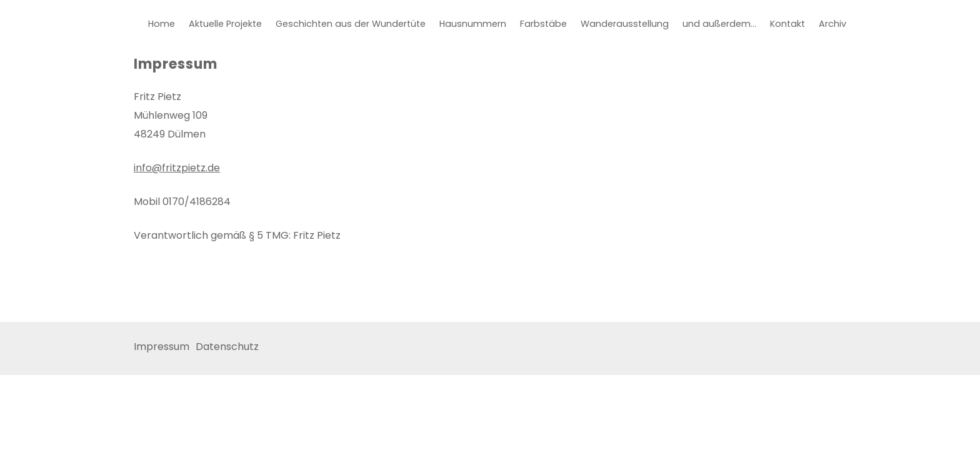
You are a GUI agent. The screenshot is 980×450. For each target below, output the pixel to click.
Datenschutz (227, 347)
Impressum (162, 347)
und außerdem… (719, 24)
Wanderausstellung (625, 24)
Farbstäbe (543, 24)
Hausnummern (473, 24)
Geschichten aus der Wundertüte (351, 24)
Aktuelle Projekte (225, 24)
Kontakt (787, 24)
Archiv (832, 24)
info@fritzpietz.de (177, 168)
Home (162, 24)
